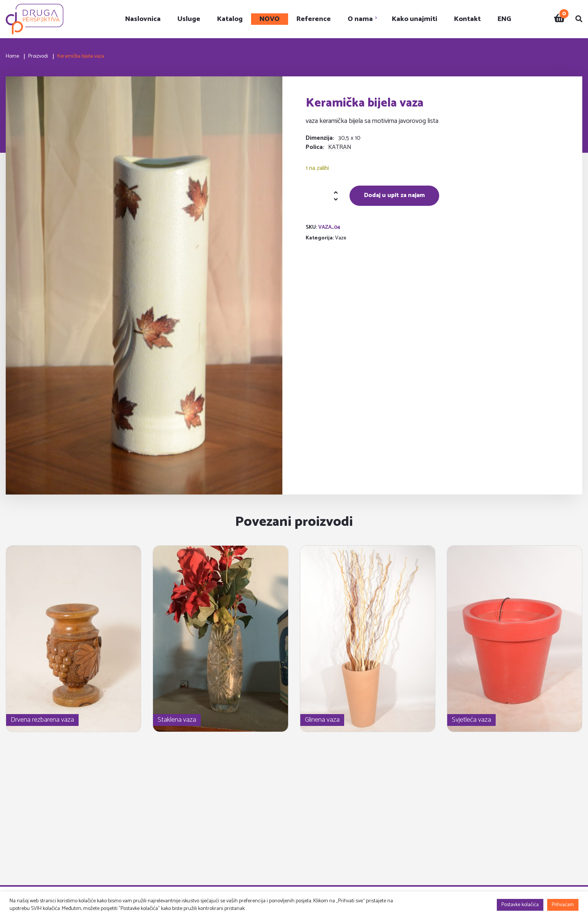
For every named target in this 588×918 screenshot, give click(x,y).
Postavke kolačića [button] (520, 905)
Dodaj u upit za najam (394, 195)
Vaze (341, 238)
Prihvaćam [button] (563, 905)
